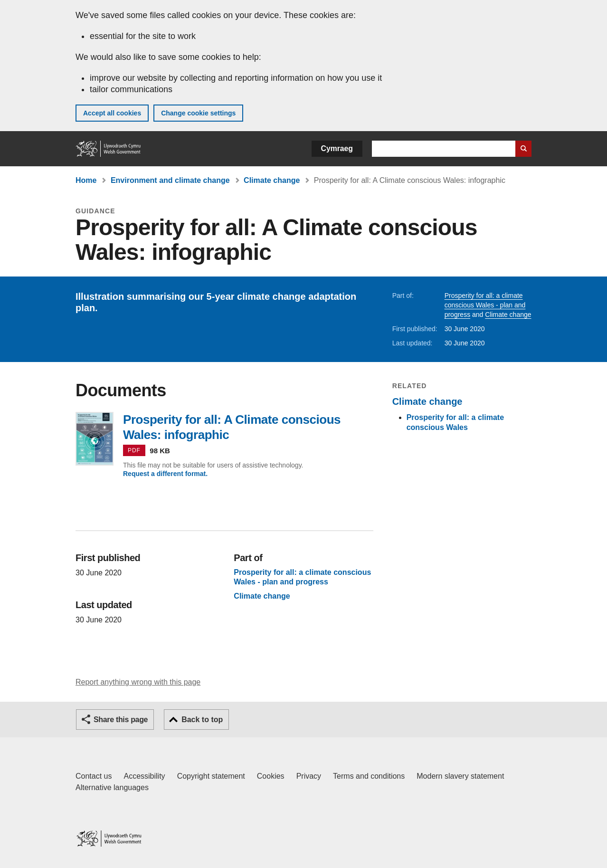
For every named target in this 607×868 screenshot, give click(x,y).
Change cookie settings (198, 113)
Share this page (121, 720)
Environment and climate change (170, 180)
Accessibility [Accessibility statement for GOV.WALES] (144, 776)
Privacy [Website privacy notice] (309, 776)
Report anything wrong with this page (138, 682)
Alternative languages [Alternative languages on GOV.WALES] (112, 787)
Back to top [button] (202, 720)
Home (86, 180)
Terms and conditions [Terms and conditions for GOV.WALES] (369, 776)
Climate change (272, 180)
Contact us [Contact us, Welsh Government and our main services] (94, 776)
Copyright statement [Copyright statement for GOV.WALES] (211, 776)
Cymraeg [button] (337, 148)
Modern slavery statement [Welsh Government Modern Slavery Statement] (460, 776)
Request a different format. (165, 474)
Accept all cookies (112, 113)
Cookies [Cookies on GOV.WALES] (271, 776)
